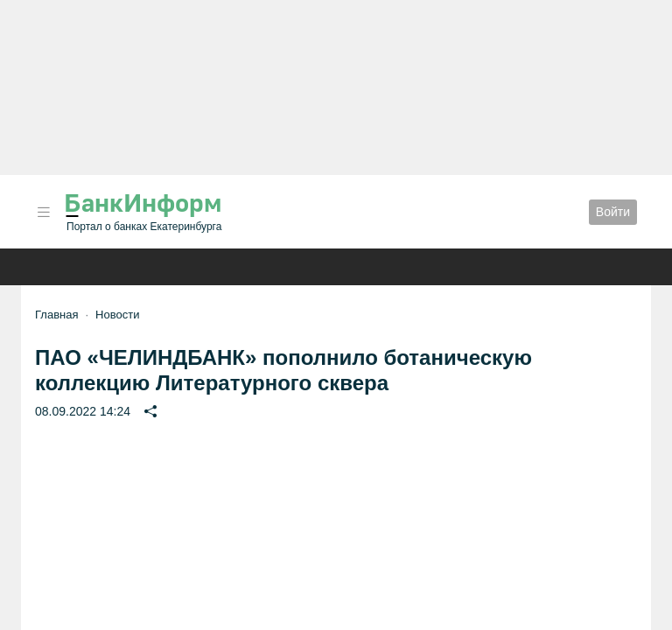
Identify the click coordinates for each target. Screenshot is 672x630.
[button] (44, 212)
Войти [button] (613, 212)
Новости (117, 315)
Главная (56, 315)
